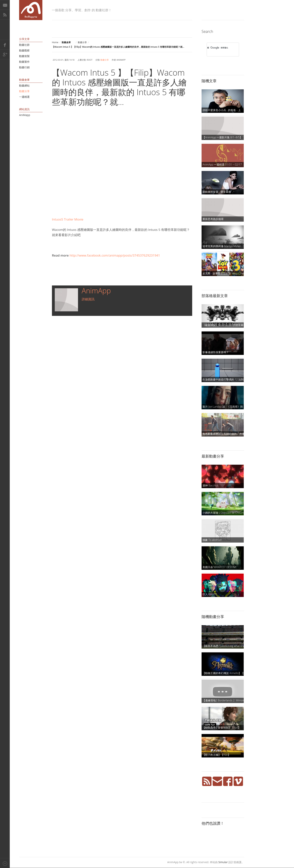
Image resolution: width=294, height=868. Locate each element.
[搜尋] (218, 48)
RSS (5, 15)
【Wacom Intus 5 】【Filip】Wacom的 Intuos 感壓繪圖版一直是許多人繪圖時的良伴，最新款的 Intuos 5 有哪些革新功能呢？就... (119, 87)
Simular (223, 862)
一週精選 (24, 97)
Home (55, 42)
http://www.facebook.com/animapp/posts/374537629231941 (115, 255)
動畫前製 (24, 56)
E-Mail (5, 5)
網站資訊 (24, 109)
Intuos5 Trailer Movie (68, 219)
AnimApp (96, 291)
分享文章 (24, 39)
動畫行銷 (24, 67)
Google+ (5, 54)
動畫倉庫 (24, 80)
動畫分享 (82, 42)
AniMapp (25, 115)
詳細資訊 (88, 299)
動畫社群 (24, 45)
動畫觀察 (24, 50)
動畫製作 (24, 62)
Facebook (5, 45)
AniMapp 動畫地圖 (31, 10)
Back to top (5, 863)
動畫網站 (24, 85)
